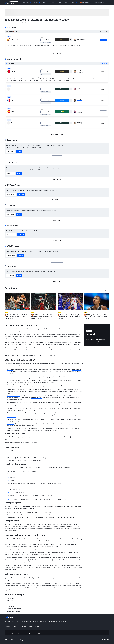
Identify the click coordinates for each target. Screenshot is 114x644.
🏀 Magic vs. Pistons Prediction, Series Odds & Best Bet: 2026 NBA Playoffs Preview (70, 317)
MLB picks (10, 380)
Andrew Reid (79, 100)
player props (76, 342)
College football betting (14, 611)
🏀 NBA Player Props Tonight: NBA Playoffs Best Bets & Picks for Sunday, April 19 (96, 317)
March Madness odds (36, 398)
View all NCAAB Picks (57, 200)
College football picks (13, 389)
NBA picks (10, 376)
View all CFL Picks (57, 281)
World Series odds (39, 382)
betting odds (72, 334)
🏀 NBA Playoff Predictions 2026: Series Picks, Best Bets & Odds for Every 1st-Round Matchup (17, 317)
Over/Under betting (10, 467)
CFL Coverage (10, 276)
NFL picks (10, 370)
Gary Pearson (79, 122)
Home (6, 7)
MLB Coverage (10, 151)
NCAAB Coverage (11, 194)
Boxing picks (11, 424)
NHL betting (11, 606)
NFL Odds (19, 214)
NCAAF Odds (21, 235)
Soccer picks (11, 413)
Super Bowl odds (76, 370)
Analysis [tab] (103, 40)
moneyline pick (10, 437)
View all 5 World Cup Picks (57, 134)
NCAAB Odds (21, 194)
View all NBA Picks (57, 54)
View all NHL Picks (57, 179)
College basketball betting (14, 609)
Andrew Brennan (80, 71)
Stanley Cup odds (17, 387)
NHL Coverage (10, 174)
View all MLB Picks (57, 157)
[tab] (71, 40)
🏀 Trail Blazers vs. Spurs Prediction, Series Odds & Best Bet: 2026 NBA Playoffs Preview (43, 317)
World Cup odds (12, 417)
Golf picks (10, 402)
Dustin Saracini (80, 111)
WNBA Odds (21, 255)
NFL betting (10, 598)
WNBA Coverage (11, 255)
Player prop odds (48, 524)
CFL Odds (19, 276)
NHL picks (10, 385)
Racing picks (11, 419)
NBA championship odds (53, 378)
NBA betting (11, 601)
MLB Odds (19, 151)
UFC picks (10, 408)
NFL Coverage (10, 214)
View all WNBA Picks (57, 261)
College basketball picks (14, 396)
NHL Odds (19, 174)
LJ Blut (78, 88)
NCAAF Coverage (11, 235)
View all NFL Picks (57, 220)
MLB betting (11, 603)
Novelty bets (11, 428)
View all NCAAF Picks (57, 241)
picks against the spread (30, 506)
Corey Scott (79, 40)
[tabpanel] (45, 46)
